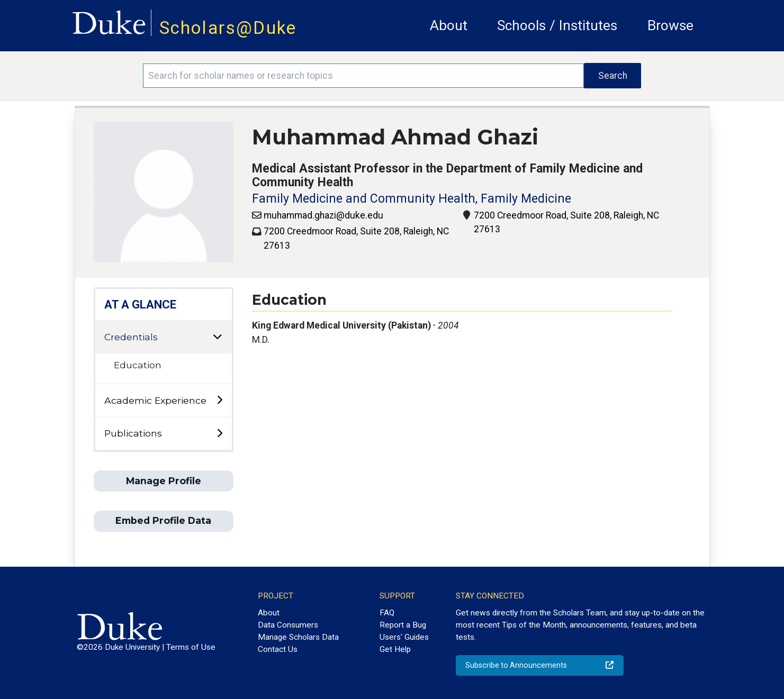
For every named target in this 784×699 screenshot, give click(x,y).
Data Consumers (288, 625)
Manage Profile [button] (164, 481)
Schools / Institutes (557, 25)
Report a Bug (403, 625)
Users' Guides (404, 637)
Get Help (395, 649)
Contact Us (278, 649)
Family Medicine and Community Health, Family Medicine (412, 199)
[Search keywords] (363, 76)
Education (138, 365)
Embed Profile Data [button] (163, 520)
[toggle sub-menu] (219, 400)
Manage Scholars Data (298, 637)
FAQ (387, 613)
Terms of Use (191, 647)
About (449, 25)
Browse (670, 25)
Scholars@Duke (228, 28)
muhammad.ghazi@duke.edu (323, 215)
